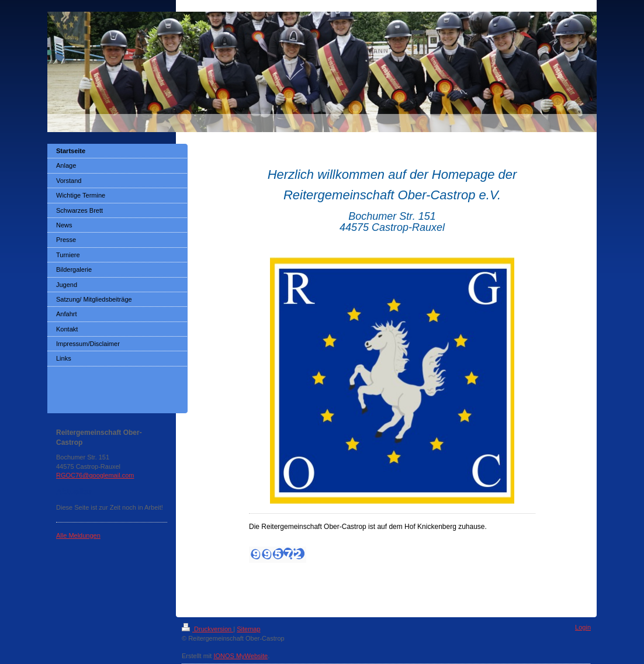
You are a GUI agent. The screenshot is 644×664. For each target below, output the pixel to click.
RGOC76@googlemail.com (95, 475)
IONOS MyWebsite (240, 656)
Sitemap (248, 629)
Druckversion (207, 629)
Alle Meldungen (78, 535)
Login (583, 627)
